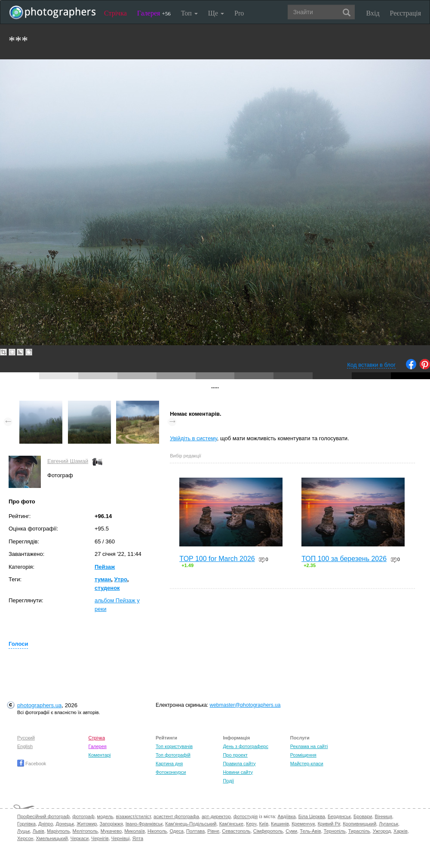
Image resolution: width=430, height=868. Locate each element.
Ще (216, 13)
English (25, 746)
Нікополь (157, 831)
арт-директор (216, 816)
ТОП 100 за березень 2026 (344, 559)
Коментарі (100, 755)
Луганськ (389, 824)
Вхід (373, 13)
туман (103, 579)
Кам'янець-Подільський (191, 824)
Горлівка (26, 824)
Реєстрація (405, 13)
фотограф (83, 816)
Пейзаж (105, 567)
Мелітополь (85, 831)
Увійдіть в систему (193, 438)
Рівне (213, 831)
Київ (264, 824)
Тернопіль (335, 831)
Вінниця (384, 816)
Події (228, 781)
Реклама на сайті (309, 746)
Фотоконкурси (171, 772)
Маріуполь (58, 831)
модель (105, 816)
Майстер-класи (307, 764)
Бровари (363, 816)
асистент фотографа (176, 816)
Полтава (195, 831)
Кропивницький (359, 824)
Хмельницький (52, 838)
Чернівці (121, 838)
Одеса (176, 831)
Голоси (18, 644)
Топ (189, 13)
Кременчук (303, 824)
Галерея (154, 13)
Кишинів (280, 824)
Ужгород (382, 831)
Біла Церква (312, 816)
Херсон (25, 838)
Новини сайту (238, 772)
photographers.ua (39, 705)
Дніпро (46, 824)
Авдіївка (287, 816)
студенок (107, 588)
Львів (38, 831)
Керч (251, 824)
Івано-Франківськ (144, 824)
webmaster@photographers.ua (245, 705)
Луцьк (24, 831)
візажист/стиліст (133, 816)
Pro (239, 13)
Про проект (235, 755)
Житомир (87, 824)
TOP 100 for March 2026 (217, 559)
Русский (26, 738)
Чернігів (100, 838)
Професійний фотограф (43, 816)
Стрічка (115, 13)
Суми (291, 831)
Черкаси (80, 838)
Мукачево (111, 831)
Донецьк (65, 824)
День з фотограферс (246, 746)
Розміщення (303, 755)
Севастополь (236, 831)
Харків (401, 831)
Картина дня (169, 764)
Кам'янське (232, 824)
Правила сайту (239, 764)
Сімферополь (268, 831)
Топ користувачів (174, 746)
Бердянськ (339, 816)
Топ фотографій (173, 755)
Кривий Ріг (329, 824)
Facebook (32, 764)
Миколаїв (135, 831)
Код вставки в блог (371, 365)
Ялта (138, 838)
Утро (121, 579)
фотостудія (246, 816)
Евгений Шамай (68, 461)
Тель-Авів (310, 831)
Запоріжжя (111, 824)
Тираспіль (359, 831)
